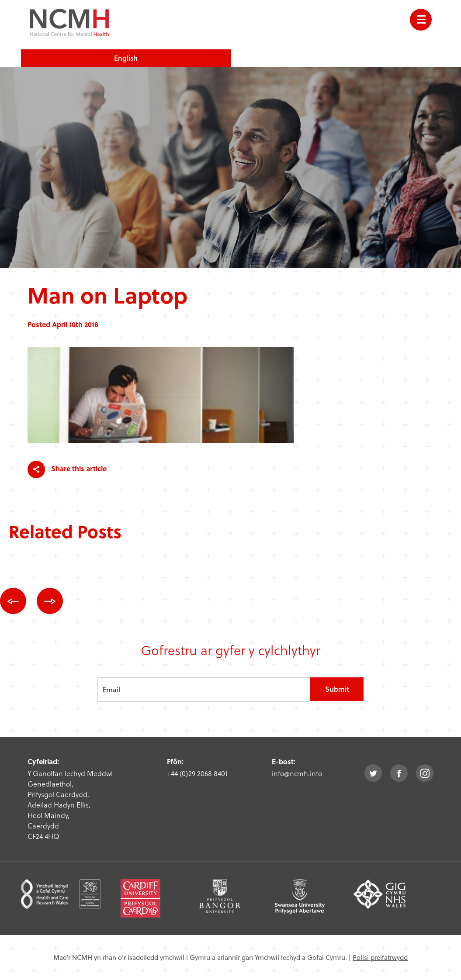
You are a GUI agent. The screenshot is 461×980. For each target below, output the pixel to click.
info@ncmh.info (297, 773)
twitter (373, 773)
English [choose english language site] (126, 58)
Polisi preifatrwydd (380, 957)
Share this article (67, 469)
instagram (425, 773)
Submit (337, 689)
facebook (399, 773)
